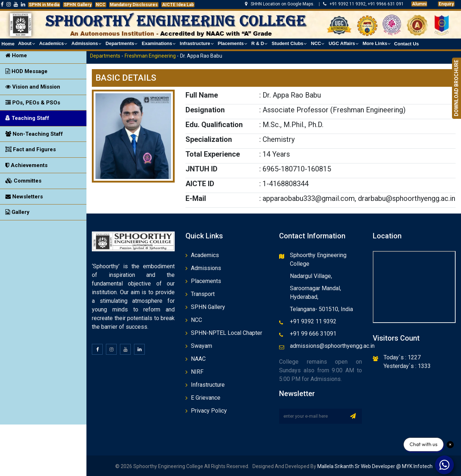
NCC (196, 320)
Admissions (206, 268)
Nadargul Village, (311, 276)
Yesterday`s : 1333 (407, 366)
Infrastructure (208, 385)
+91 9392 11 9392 (313, 321)
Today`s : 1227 (402, 357)
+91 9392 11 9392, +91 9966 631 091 (363, 4)
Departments (105, 56)
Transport (203, 294)
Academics (205, 255)
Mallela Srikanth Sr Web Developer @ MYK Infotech (374, 466)
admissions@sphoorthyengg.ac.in (332, 346)
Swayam (202, 346)
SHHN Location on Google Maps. (280, 4)
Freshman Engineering (150, 56)
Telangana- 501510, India (321, 309)
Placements (206, 281)
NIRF (197, 372)
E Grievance (206, 398)
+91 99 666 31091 (313, 334)
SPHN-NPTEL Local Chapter (227, 333)
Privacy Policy (209, 411)
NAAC (198, 359)
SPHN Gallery (208, 307)
